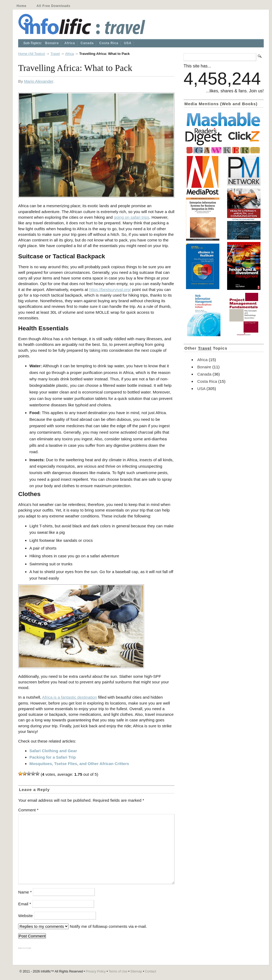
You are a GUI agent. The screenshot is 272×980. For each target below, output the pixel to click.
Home (22, 6)
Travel (55, 54)
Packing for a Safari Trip (53, 757)
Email (25, 904)
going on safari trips (132, 217)
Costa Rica (109, 43)
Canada (87, 43)
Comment (28, 810)
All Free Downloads (53, 6)
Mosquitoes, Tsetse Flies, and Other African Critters (79, 764)
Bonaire (52, 43)
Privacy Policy (96, 971)
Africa (70, 43)
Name (25, 892)
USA (128, 43)
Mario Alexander (39, 81)
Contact (151, 971)
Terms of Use (118, 971)
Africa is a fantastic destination (70, 697)
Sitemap (136, 971)
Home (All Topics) (32, 54)
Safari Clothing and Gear (53, 751)
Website (26, 916)
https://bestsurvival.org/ (110, 290)
